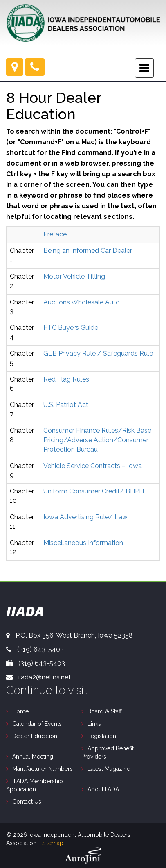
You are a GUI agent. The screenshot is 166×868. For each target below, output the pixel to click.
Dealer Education (35, 736)
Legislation (102, 736)
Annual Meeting (33, 757)
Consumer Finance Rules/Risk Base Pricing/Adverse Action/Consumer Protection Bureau (97, 440)
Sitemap (53, 843)
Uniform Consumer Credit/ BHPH (94, 491)
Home (20, 711)
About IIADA (103, 789)
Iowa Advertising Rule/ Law (85, 517)
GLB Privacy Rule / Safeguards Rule (98, 353)
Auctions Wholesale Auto (82, 302)
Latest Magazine (109, 769)
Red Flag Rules (66, 379)
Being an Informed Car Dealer (88, 251)
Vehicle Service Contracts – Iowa (93, 466)
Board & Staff (105, 711)
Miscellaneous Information (83, 543)
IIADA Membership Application (35, 785)
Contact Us (27, 802)
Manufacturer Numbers (43, 769)
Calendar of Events (37, 724)
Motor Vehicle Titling (74, 276)
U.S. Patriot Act (66, 405)
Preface (55, 234)
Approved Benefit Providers (108, 752)
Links (94, 724)
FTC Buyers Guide (71, 328)
